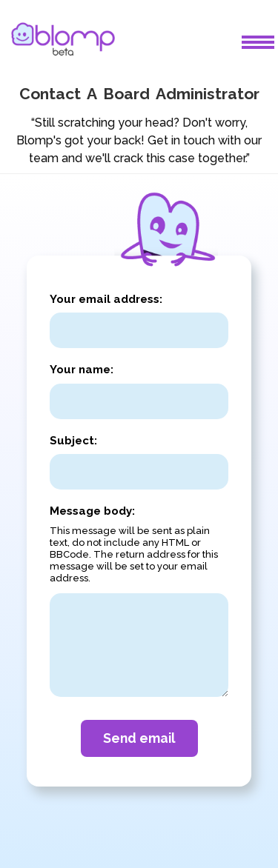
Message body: (92, 511)
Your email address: (106, 299)
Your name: (82, 370)
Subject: (73, 441)
